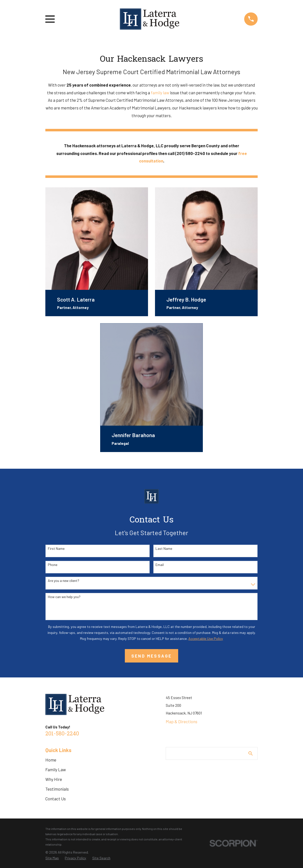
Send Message (152, 656)
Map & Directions (182, 721)
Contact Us (56, 799)
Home (51, 760)
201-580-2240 (62, 734)
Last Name (164, 549)
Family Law (56, 769)
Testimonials (57, 789)
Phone (53, 565)
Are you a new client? (64, 581)
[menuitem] (52, 858)
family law (160, 93)
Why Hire (54, 779)
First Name (56, 549)
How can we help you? (64, 597)
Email (160, 565)
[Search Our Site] (251, 753)
